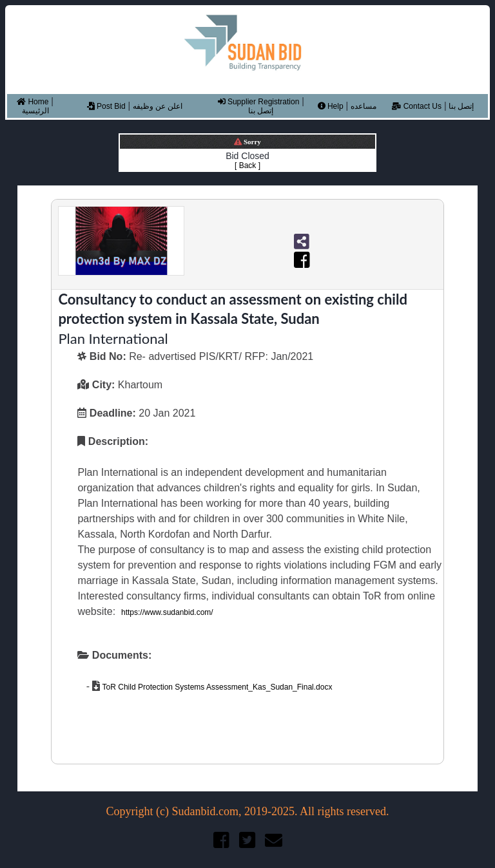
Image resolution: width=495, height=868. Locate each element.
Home (33, 102)
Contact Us (417, 106)
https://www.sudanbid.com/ (167, 612)
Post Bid (106, 106)
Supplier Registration (259, 102)
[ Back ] (247, 165)
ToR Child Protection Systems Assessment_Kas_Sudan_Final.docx (216, 687)
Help (331, 106)
